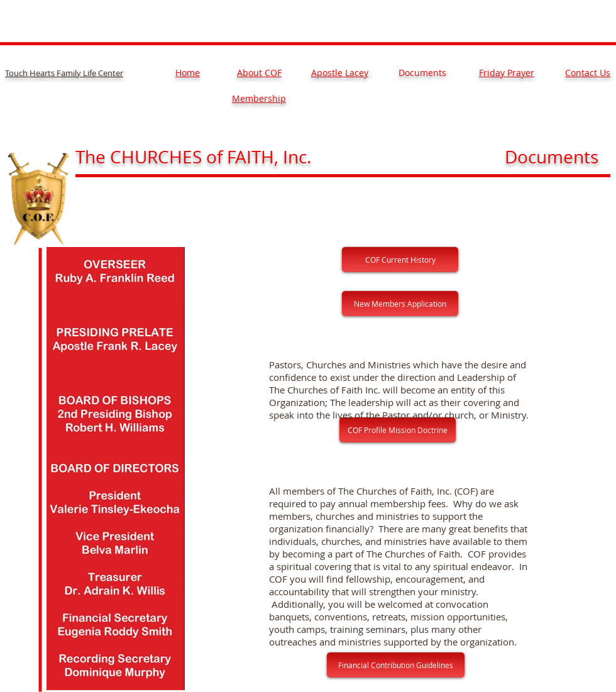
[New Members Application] (400, 304)
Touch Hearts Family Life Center (64, 73)
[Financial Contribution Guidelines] (396, 665)
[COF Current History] (400, 260)
